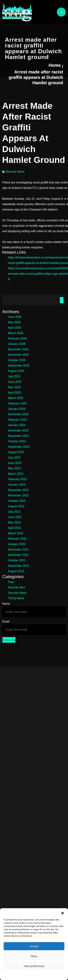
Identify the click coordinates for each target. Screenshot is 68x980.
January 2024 (17, 425)
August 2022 (16, 506)
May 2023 (14, 468)
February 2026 (17, 338)
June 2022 (15, 517)
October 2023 (17, 441)
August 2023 (16, 452)
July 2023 (14, 458)
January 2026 (17, 344)
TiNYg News (16, 598)
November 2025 (18, 355)
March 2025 (16, 398)
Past (11, 582)
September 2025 (19, 366)
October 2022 (17, 501)
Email (6, 621)
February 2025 (17, 403)
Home (55, 65)
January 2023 (17, 485)
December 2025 (18, 349)
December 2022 (18, 490)
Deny (34, 956)
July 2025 (14, 376)
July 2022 (14, 512)
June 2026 (15, 317)
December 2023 (18, 430)
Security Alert (17, 587)
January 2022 (17, 544)
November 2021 (18, 555)
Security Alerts (15, 172)
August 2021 (16, 571)
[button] (63, 913)
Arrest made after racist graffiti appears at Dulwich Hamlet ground (36, 77)
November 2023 (18, 436)
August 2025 (16, 371)
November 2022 (18, 495)
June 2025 (15, 382)
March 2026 (16, 333)
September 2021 (19, 566)
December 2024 (18, 414)
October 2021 (17, 560)
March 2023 (16, 474)
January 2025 (17, 409)
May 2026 (14, 322)
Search (62, 300)
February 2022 (17, 539)
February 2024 (17, 420)
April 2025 (15, 393)
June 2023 (15, 463)
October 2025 (17, 360)
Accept (34, 946)
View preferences (34, 966)
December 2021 (18, 550)
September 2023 (19, 447)
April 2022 (15, 528)
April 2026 (15, 328)
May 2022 (14, 522)
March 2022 (16, 533)
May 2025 (14, 387)
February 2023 (17, 479)
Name (6, 604)
